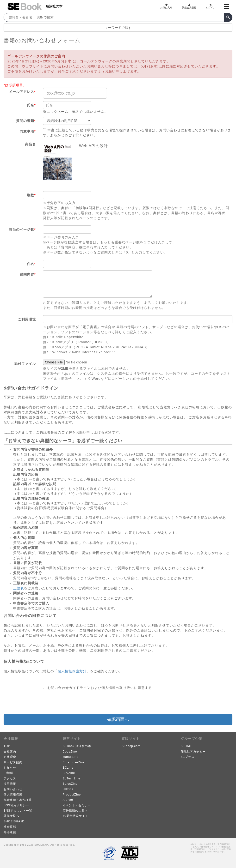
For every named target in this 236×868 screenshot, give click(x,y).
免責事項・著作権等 (18, 800)
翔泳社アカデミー (193, 752)
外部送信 (10, 832)
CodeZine (70, 752)
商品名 (30, 144)
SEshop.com (131, 746)
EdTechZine (71, 778)
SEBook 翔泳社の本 (77, 746)
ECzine (68, 768)
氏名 (31, 105)
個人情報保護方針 (72, 671)
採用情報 (10, 784)
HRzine (68, 789)
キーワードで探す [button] (118, 28)
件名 (31, 264)
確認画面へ (118, 719)
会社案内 (10, 752)
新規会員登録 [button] (189, 6)
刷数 (31, 195)
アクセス (10, 778)
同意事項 (28, 131)
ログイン (211, 6)
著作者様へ (11, 816)
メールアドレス (22, 92)
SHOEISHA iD (14, 821)
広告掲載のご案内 (75, 811)
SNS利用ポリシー (16, 805)
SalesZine (70, 784)
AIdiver (68, 800)
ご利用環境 (27, 319)
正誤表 (19, 588)
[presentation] (80, 702)
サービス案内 (13, 762)
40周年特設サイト (75, 816)
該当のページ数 (22, 229)
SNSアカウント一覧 (18, 811)
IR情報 (8, 773)
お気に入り (166, 6)
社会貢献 (10, 827)
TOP (7, 746)
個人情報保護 (13, 795)
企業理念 (10, 757)
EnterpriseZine (74, 762)
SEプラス (188, 757)
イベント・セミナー (77, 805)
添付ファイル (25, 364)
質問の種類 (26, 121)
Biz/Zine (69, 773)
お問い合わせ (13, 789)
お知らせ (10, 768)
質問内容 (28, 274)
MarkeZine (71, 757)
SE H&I (186, 746)
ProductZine (72, 795)
